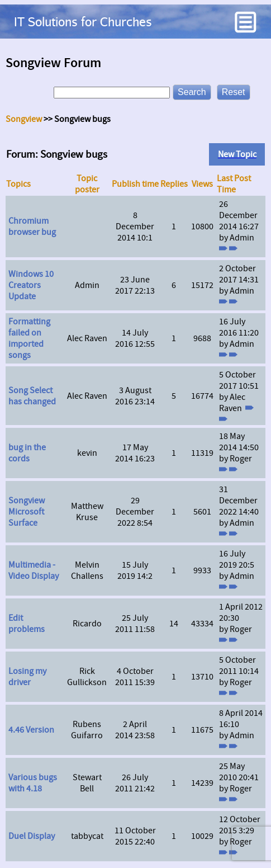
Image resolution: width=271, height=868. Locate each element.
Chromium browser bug (32, 227)
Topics (18, 184)
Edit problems (27, 624)
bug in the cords (27, 453)
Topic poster (87, 184)
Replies (174, 184)
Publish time (135, 184)
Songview (24, 119)
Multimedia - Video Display (34, 570)
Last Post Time (234, 184)
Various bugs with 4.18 (33, 783)
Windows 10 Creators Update (31, 285)
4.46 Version (31, 730)
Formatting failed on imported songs (29, 338)
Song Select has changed (32, 396)
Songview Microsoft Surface (27, 512)
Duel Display (32, 836)
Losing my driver (27, 677)
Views (202, 184)
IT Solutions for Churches (83, 22)
